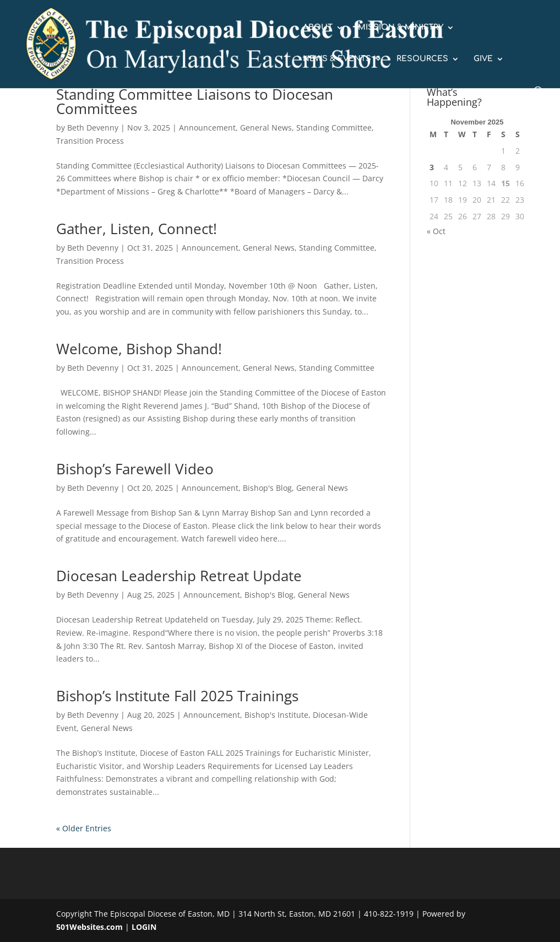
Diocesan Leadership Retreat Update (179, 576)
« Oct (436, 231)
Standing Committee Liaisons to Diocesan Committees (195, 101)
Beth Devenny (93, 128)
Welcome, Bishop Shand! (139, 349)
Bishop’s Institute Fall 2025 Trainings (177, 696)
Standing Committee (334, 128)
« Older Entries (84, 828)
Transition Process (90, 141)
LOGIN (144, 927)
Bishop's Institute (276, 715)
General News (266, 128)
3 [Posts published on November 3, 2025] (432, 167)
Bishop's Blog (267, 488)
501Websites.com (89, 927)
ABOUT (318, 28)
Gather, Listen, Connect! (137, 229)
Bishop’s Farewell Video (135, 469)
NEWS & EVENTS (337, 59)
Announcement (207, 128)
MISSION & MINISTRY (401, 28)
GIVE (483, 59)
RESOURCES (422, 59)
